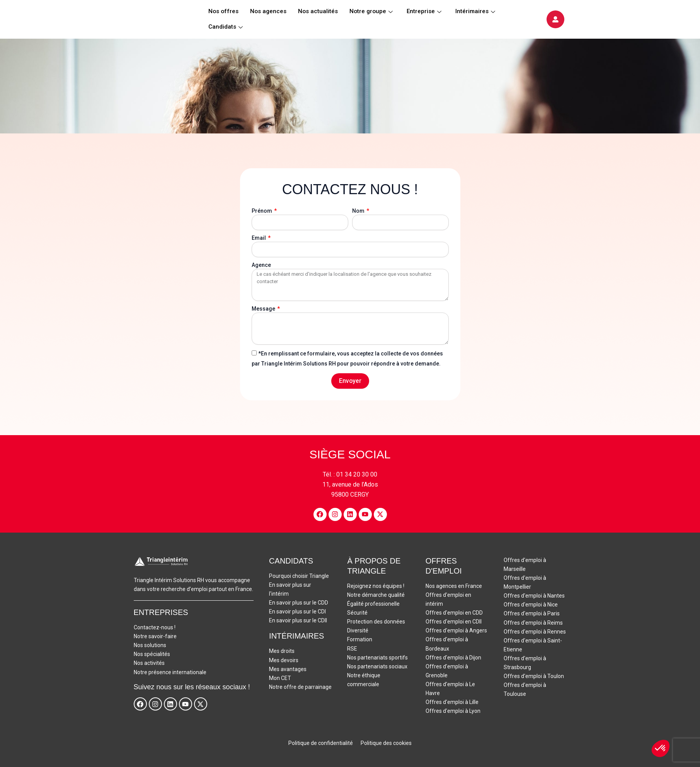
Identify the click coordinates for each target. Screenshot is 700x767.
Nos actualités (318, 12)
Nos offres (223, 12)
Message (264, 309)
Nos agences (268, 12)
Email (259, 238)
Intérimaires (475, 12)
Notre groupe (371, 12)
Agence (261, 265)
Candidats (226, 27)
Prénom (262, 211)
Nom (359, 211)
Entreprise (424, 12)
